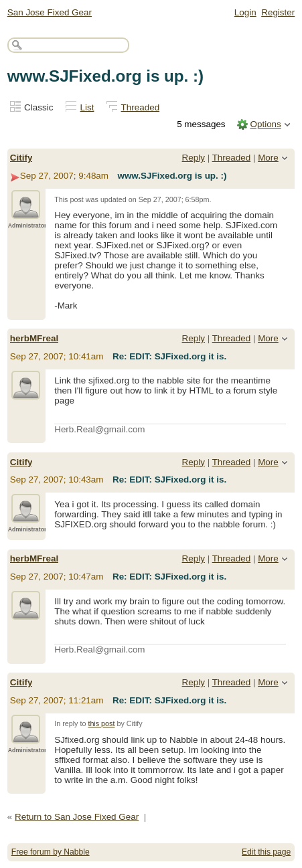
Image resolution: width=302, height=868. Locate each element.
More (268, 158)
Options (265, 124)
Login (245, 12)
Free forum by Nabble (51, 852)
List (87, 107)
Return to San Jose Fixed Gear (77, 817)
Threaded (141, 107)
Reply (194, 158)
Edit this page (266, 852)
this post (101, 723)
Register (278, 12)
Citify (21, 158)
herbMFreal (34, 338)
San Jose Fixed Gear (50, 12)
